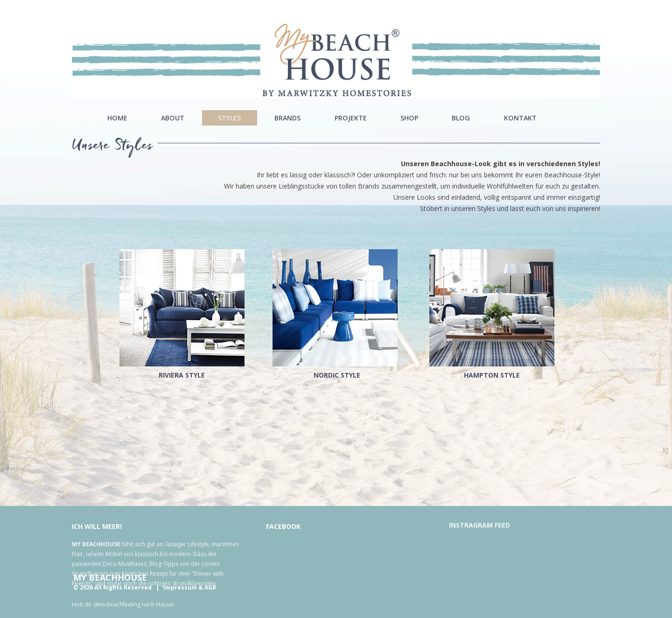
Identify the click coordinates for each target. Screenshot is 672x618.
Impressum (180, 587)
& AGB (207, 587)
